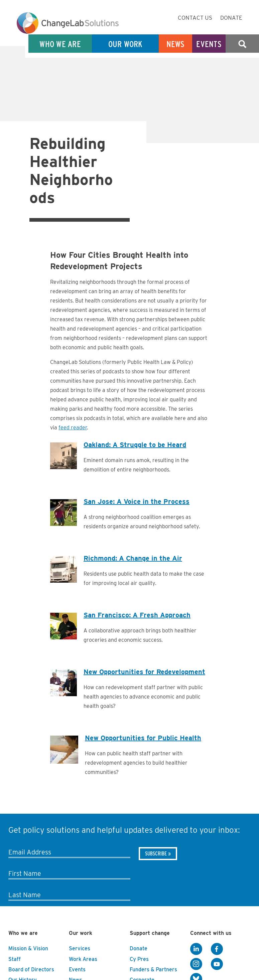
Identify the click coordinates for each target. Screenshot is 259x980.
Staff (15, 959)
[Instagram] (196, 964)
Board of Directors (31, 969)
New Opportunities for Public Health (143, 738)
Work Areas (83, 959)
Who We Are (60, 44)
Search (242, 44)
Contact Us (195, 18)
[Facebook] (217, 949)
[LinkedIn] (196, 949)
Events (209, 44)
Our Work (125, 44)
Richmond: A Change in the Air (133, 558)
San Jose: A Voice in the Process (137, 502)
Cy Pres (139, 959)
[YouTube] (217, 964)
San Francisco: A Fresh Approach (137, 615)
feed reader (73, 428)
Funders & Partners (153, 969)
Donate (231, 18)
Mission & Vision (28, 948)
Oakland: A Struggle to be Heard (135, 445)
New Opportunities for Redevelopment (144, 672)
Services (80, 948)
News (176, 44)
